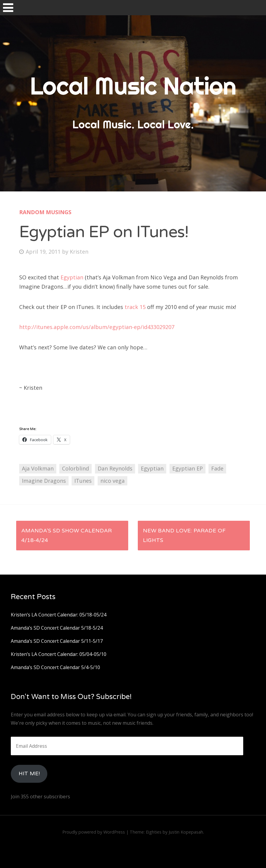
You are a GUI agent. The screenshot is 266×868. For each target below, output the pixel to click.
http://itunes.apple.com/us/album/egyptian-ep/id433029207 (97, 327)
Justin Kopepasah (186, 832)
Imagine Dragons (44, 481)
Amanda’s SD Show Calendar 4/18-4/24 (66, 535)
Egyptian (73, 277)
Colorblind (75, 468)
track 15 (135, 307)
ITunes (83, 481)
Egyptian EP (188, 468)
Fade (217, 468)
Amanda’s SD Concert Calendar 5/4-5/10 (55, 667)
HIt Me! (29, 773)
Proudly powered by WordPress (94, 832)
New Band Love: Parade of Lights (184, 535)
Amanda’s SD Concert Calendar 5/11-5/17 (57, 641)
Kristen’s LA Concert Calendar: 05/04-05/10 (59, 654)
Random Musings (45, 212)
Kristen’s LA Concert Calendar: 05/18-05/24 (59, 615)
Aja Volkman (38, 468)
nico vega (112, 481)
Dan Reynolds (115, 468)
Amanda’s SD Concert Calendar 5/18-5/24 (57, 628)
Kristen (79, 252)
